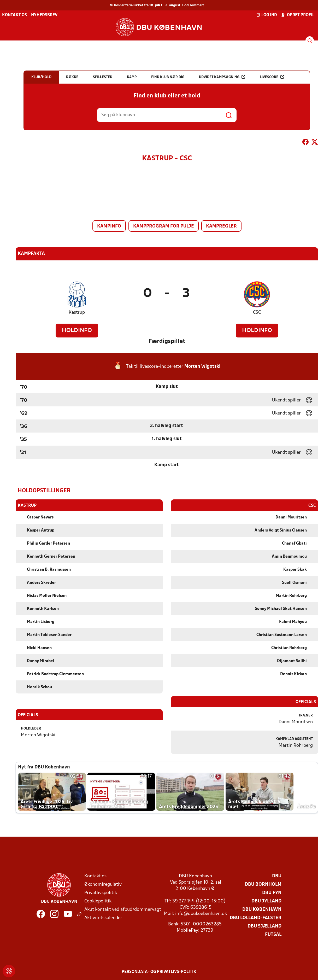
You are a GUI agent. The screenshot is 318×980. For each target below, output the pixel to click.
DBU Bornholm (263, 884)
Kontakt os (14, 15)
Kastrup (77, 313)
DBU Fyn (272, 893)
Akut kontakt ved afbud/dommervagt (123, 909)
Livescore (272, 77)
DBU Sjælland (264, 926)
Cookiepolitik (98, 901)
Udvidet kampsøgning (222, 77)
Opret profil (298, 15)
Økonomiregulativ (103, 884)
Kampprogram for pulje (164, 226)
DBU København (262, 909)
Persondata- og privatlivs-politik (159, 972)
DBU (277, 876)
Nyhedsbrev (44, 15)
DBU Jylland (266, 901)
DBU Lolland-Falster (256, 918)
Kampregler (221, 226)
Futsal (273, 934)
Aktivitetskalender (103, 918)
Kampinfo (109, 226)
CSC (257, 313)
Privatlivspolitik (101, 893)
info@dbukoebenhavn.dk (201, 914)
